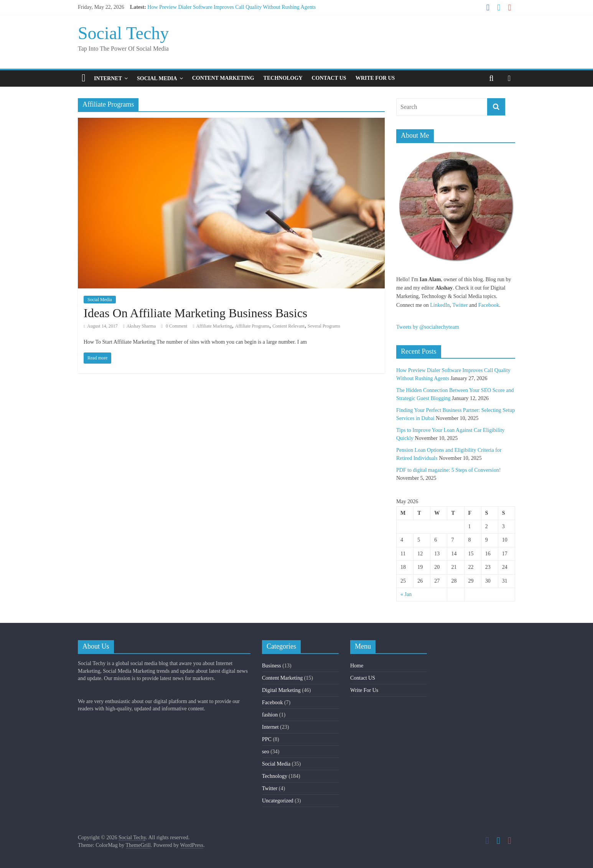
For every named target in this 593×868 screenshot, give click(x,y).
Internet (108, 78)
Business (272, 666)
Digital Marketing (281, 690)
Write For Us (375, 78)
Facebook (489, 305)
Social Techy (123, 33)
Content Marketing (223, 78)
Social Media (157, 78)
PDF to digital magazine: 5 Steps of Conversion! (449, 470)
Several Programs (324, 326)
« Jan (406, 594)
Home (357, 666)
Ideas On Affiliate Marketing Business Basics (195, 313)
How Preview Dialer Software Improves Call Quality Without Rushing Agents (231, 7)
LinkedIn (440, 305)
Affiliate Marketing (214, 326)
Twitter (460, 305)
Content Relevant (288, 326)
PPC (267, 739)
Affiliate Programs (252, 326)
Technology (283, 78)
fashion (270, 715)
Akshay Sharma (141, 326)
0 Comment (174, 326)
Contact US (329, 78)
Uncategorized (278, 801)
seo (266, 752)
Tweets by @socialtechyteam (428, 327)
